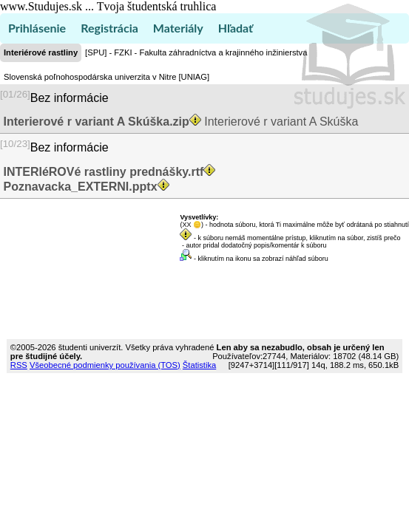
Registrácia (109, 28)
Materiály (178, 28)
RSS (19, 365)
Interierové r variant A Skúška (179, 122)
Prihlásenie (37, 28)
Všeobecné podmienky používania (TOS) (105, 365)
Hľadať (236, 28)
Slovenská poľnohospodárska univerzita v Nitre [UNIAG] (107, 77)
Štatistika (199, 365)
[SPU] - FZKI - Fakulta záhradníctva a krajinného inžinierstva (196, 52)
